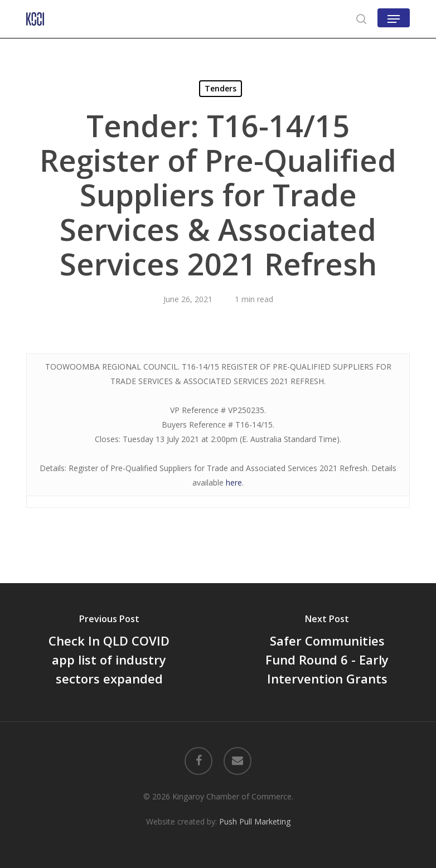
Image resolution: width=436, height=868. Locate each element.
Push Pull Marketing (255, 821)
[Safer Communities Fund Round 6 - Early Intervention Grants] (327, 652)
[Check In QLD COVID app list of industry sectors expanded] (109, 652)
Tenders (221, 88)
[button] (394, 19)
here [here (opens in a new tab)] (234, 483)
